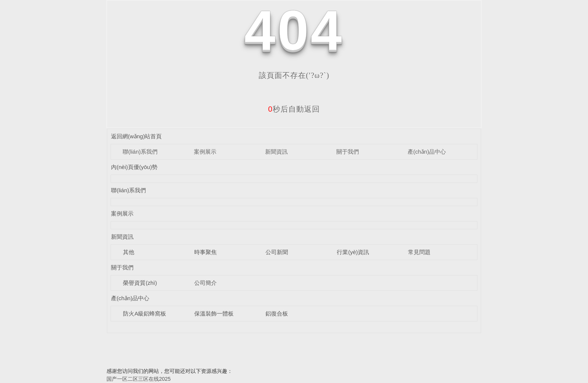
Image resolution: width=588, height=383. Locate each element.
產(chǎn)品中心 (427, 152)
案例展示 (205, 152)
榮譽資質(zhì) (140, 283)
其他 (129, 252)
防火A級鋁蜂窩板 (145, 313)
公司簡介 (205, 283)
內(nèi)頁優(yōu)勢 (134, 167)
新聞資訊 (276, 152)
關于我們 (348, 152)
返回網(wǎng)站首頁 (136, 136)
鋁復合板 (277, 313)
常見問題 (419, 252)
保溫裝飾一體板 (214, 313)
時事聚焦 (205, 252)
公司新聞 (277, 252)
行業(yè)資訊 (353, 252)
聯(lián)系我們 (140, 152)
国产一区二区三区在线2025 (139, 379)
